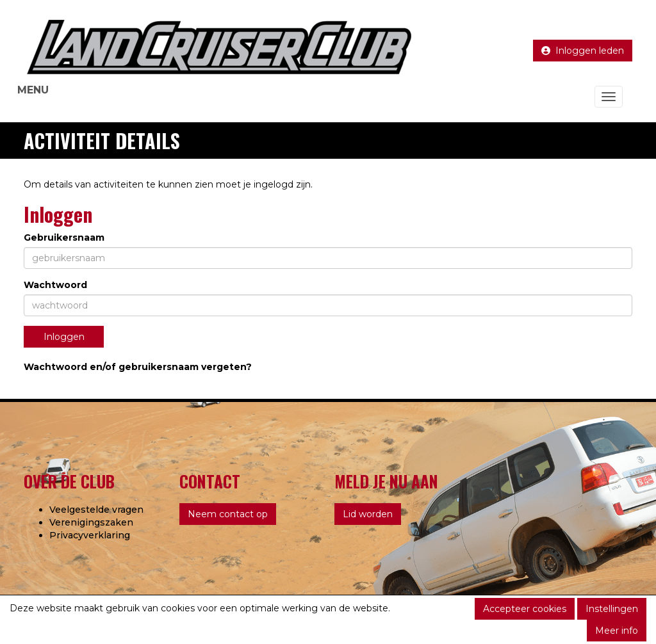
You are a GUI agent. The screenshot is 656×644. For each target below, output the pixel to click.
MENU (33, 90)
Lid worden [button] (368, 514)
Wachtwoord (55, 285)
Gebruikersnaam (64, 237)
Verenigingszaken (91, 522)
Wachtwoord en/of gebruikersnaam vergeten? (138, 367)
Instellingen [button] (612, 609)
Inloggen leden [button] (583, 51)
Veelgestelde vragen (96, 510)
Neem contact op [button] (228, 514)
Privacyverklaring (90, 535)
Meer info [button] (617, 631)
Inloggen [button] (64, 337)
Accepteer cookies (525, 609)
